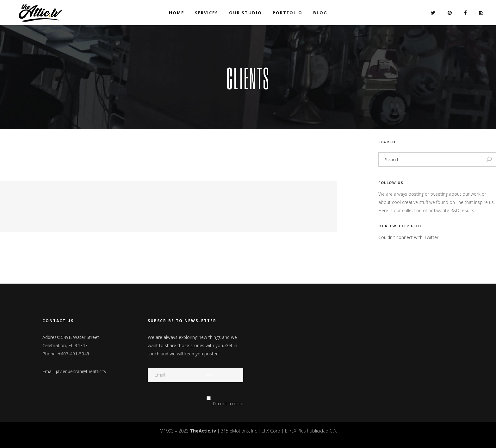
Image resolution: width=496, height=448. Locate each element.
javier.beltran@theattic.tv (81, 371)
